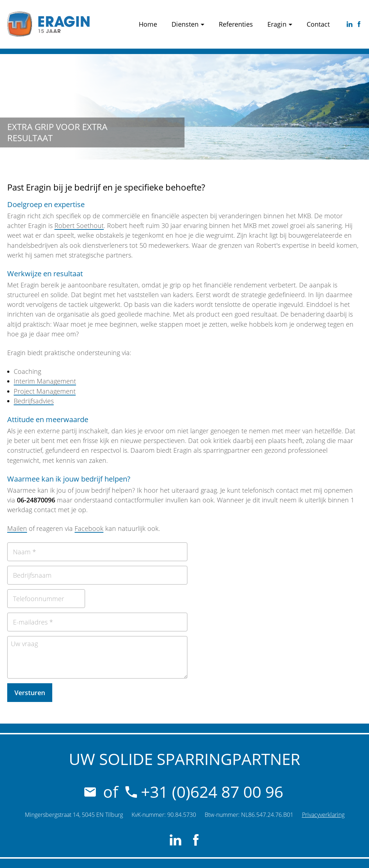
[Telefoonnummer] (46, 599)
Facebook (89, 528)
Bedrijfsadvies (34, 401)
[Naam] (97, 552)
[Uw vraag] (97, 657)
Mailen (17, 528)
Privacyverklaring (323, 815)
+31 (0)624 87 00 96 (204, 792)
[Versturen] (30, 693)
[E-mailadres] (97, 622)
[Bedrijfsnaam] (97, 575)
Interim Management (45, 381)
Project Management (45, 391)
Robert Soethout (79, 225)
